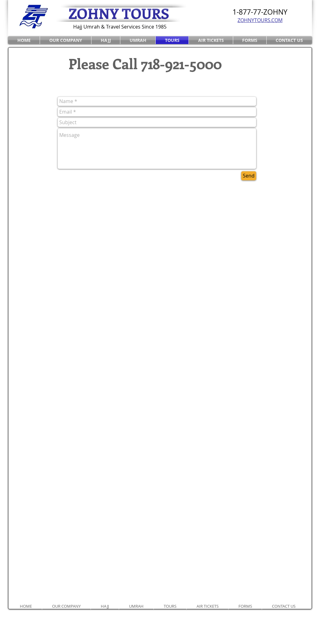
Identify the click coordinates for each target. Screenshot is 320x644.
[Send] (249, 176)
